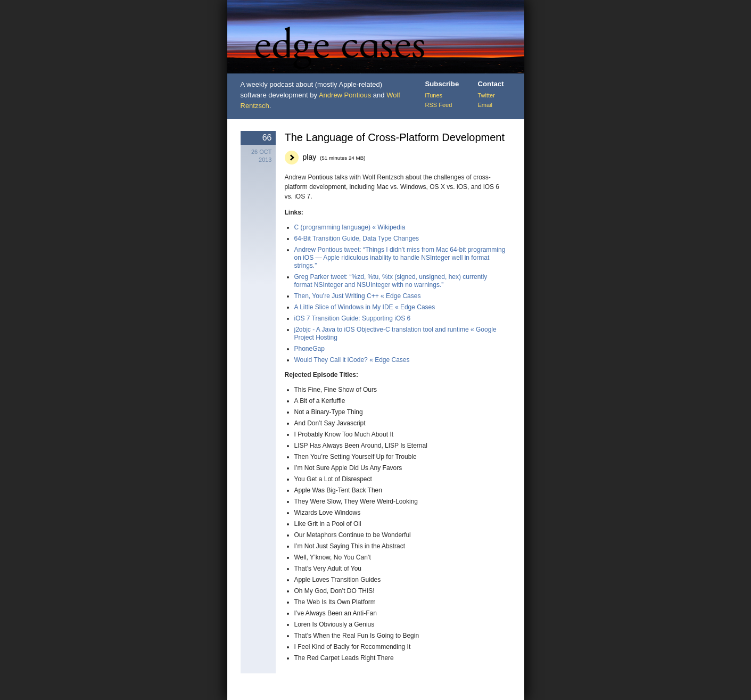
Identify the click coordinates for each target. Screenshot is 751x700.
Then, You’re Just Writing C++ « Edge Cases (358, 296)
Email (485, 105)
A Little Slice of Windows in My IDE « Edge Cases (365, 307)
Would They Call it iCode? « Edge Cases (352, 360)
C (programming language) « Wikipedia (350, 227)
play (334, 157)
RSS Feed (439, 105)
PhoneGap (310, 349)
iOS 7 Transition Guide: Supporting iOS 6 (353, 318)
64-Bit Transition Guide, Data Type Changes (357, 238)
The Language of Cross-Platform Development (395, 137)
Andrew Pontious (345, 95)
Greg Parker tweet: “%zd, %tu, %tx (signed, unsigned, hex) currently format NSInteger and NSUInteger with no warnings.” (391, 281)
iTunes (434, 95)
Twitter (486, 95)
